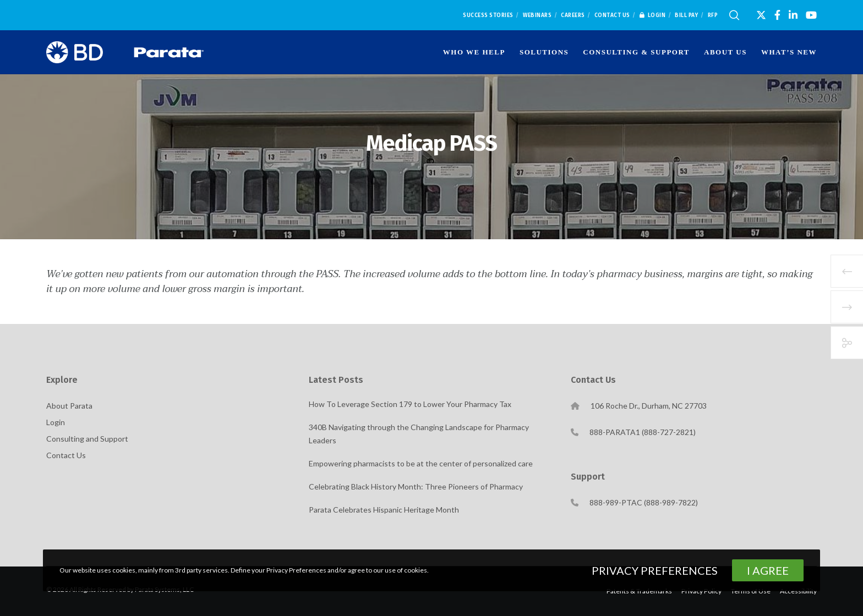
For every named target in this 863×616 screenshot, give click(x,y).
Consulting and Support (87, 439)
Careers (573, 15)
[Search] (734, 15)
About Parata (69, 406)
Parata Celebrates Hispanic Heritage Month (384, 510)
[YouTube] (811, 15)
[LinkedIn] (793, 15)
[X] (761, 15)
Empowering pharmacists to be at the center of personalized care (421, 463)
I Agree (768, 570)
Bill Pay (686, 15)
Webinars (537, 15)
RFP (713, 15)
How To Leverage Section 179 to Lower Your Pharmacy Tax (410, 404)
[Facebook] (777, 15)
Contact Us (612, 15)
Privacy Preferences (655, 570)
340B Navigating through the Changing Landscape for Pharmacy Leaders (419, 434)
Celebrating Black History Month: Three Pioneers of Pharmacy (416, 486)
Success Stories (488, 15)
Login (653, 15)
